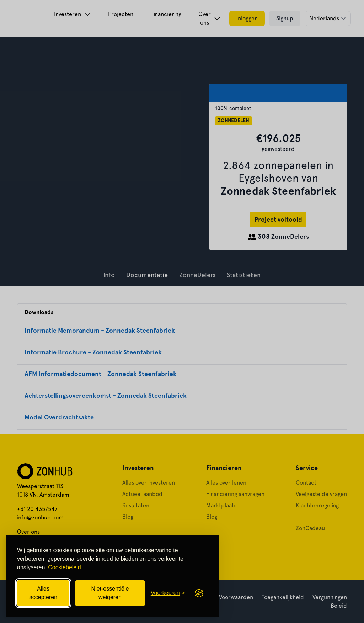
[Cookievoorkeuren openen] (168, 593)
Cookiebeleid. (65, 567)
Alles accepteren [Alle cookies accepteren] (43, 593)
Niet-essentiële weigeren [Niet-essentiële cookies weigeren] (110, 593)
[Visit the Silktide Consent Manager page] (199, 593)
